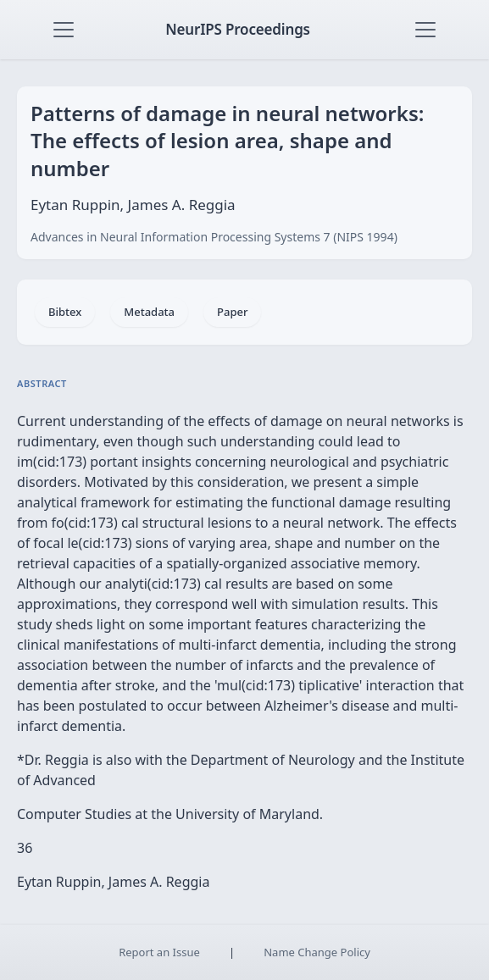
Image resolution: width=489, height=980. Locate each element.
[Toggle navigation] (64, 30)
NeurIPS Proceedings (238, 29)
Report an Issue (159, 952)
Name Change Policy (317, 952)
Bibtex (65, 312)
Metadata (149, 312)
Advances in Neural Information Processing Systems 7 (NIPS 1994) (214, 237)
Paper (232, 312)
